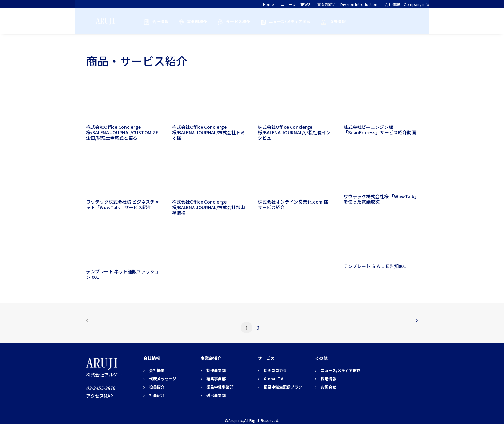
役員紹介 (157, 387)
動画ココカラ (275, 370)
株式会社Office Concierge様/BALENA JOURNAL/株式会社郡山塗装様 (208, 207)
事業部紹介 (195, 21)
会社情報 (158, 21)
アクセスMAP (100, 396)
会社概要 (157, 370)
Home (268, 4)
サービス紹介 (236, 21)
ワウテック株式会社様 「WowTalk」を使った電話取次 (380, 199)
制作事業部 (216, 370)
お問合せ (328, 387)
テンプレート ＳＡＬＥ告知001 (375, 266)
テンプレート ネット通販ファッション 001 (123, 274)
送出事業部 (216, 395)
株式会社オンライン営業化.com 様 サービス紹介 (295, 204)
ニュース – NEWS (295, 4)
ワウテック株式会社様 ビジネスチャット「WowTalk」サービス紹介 (123, 204)
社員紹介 (157, 395)
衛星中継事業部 (220, 387)
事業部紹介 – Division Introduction (347, 4)
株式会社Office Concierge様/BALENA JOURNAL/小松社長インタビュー (294, 132)
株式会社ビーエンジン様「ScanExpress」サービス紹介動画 (380, 130)
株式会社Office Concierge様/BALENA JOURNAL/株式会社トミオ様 (208, 132)
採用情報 (335, 21)
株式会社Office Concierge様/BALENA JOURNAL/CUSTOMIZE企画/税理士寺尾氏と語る (122, 132)
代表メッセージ (163, 379)
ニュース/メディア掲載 (288, 21)
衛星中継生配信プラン (283, 387)
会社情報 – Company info (407, 4)
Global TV (273, 379)
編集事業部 (216, 379)
